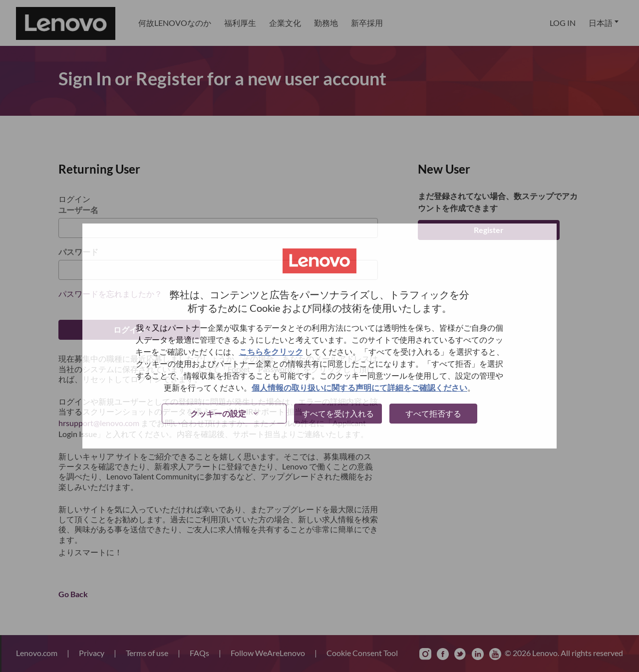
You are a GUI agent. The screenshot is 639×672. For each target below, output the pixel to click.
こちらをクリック (271, 351)
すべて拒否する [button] (433, 413)
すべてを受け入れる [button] (338, 413)
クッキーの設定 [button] (218, 413)
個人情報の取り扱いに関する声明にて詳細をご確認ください (359, 387)
